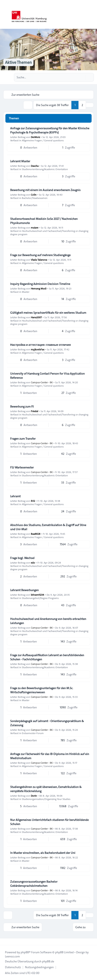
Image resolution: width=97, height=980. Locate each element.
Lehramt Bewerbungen (24, 590)
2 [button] (82, 105)
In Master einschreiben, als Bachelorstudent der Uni (43, 853)
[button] (90, 105)
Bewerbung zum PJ (22, 407)
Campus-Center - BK (42, 382)
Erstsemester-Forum (33, 733)
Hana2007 (36, 317)
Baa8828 (36, 534)
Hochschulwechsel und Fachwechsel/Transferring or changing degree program (49, 232)
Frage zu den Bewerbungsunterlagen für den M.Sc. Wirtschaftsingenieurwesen (42, 690)
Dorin (34, 796)
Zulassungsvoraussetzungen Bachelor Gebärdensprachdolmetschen (34, 884)
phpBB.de (48, 961)
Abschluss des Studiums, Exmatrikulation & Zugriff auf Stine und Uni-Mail (48, 527)
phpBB (25, 952)
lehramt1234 (37, 595)
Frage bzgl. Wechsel (22, 558)
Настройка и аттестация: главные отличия (40, 345)
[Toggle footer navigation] (5, 942)
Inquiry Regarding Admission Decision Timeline (40, 284)
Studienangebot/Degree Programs (40, 598)
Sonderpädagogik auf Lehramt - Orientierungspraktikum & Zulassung (47, 723)
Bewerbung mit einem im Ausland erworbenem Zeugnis (45, 190)
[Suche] (82, 77)
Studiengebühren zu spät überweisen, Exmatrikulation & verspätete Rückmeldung (46, 789)
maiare (35, 227)
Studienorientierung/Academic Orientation (45, 169)
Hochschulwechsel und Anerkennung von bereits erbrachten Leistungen (48, 621)
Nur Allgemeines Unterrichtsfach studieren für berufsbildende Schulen (49, 822)
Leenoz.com (12, 956)
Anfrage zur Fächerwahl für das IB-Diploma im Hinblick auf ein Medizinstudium (50, 756)
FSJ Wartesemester (22, 467)
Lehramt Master (20, 161)
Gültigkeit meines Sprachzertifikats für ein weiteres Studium (48, 313)
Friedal (34, 411)
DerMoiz (35, 137)
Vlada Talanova (39, 260)
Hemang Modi (39, 288)
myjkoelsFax (38, 349)
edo (33, 563)
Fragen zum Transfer (23, 439)
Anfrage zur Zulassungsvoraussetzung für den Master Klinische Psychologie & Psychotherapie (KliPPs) (50, 130)
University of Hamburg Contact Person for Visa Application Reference (47, 376)
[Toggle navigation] (92, 15)
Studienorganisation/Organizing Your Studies (46, 799)
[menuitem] (13, 967)
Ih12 (33, 501)
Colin (34, 195)
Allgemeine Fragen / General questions (43, 140)
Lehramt (15, 496)
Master (26, 292)
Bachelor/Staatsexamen (35, 198)
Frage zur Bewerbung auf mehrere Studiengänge (40, 255)
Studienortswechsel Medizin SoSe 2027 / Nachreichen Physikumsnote (44, 221)
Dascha (35, 166)
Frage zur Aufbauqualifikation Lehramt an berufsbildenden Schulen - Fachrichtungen (47, 657)
